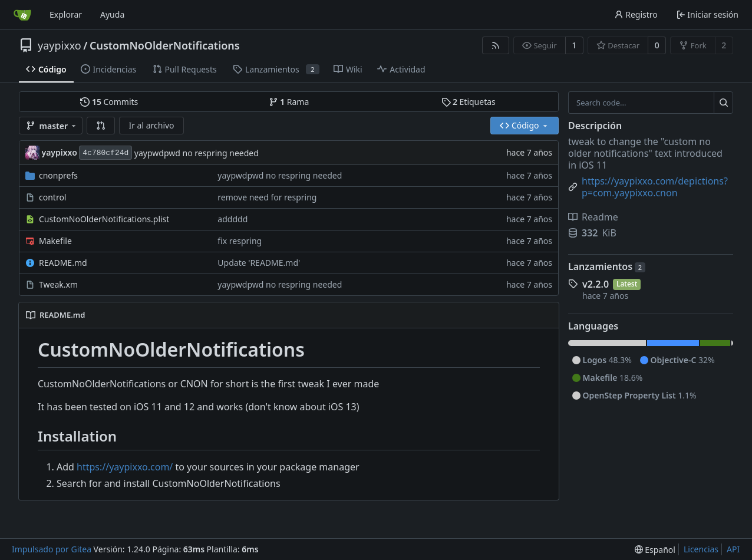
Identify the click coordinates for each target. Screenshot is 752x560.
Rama (289, 102)
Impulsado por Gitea (52, 549)
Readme (593, 217)
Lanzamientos (607, 266)
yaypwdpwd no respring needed (197, 153)
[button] (101, 126)
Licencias (701, 549)
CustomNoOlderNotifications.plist (104, 219)
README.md (63, 263)
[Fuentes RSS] (496, 45)
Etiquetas (469, 102)
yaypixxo (60, 45)
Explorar (66, 14)
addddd (232, 219)
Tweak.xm (58, 284)
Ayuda (112, 14)
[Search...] (723, 103)
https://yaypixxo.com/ (125, 467)
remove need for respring (267, 197)
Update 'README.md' (259, 263)
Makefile (55, 241)
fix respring (240, 241)
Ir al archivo (151, 125)
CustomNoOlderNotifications (165, 45)
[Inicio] (22, 15)
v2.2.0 (596, 284)
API (733, 549)
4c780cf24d (105, 153)
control (52, 197)
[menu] (655, 550)
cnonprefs (58, 175)
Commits (109, 102)
